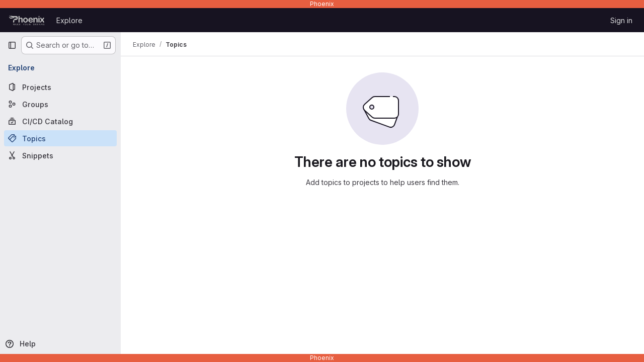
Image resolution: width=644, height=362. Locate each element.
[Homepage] (27, 20)
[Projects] (60, 87)
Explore (69, 20)
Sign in (621, 20)
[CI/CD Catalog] (60, 121)
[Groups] (60, 104)
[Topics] (60, 138)
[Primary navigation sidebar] (12, 45)
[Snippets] (60, 155)
